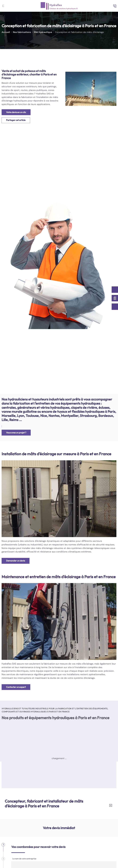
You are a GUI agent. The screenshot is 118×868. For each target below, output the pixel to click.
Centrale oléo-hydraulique (21, 780)
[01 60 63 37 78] (115, 307)
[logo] (59, 6)
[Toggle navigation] (3, 6)
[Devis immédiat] (115, 298)
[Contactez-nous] (115, 290)
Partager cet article (16, 120)
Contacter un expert (16, 687)
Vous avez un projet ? (16, 433)
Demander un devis (16, 561)
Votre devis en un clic (16, 112)
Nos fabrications (22, 32)
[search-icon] (115, 6)
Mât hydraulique (43, 32)
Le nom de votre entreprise (24, 859)
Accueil (6, 32)
